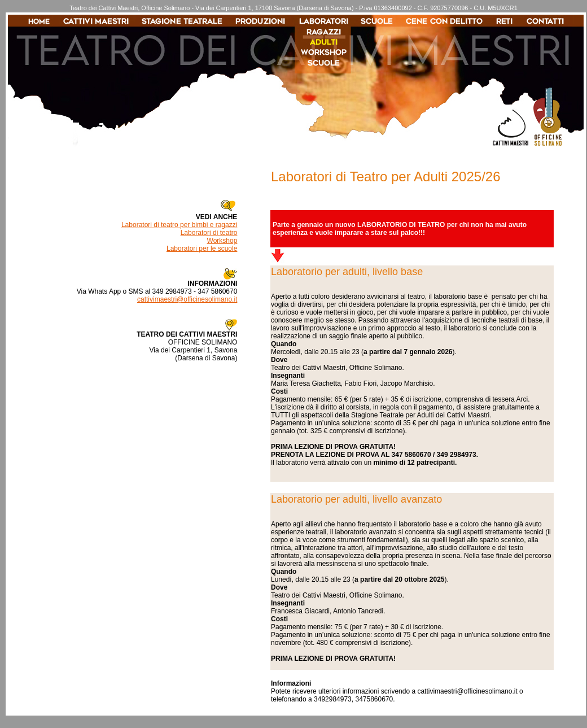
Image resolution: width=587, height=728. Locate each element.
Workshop (222, 241)
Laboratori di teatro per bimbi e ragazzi (179, 225)
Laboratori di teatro (209, 233)
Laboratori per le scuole (202, 249)
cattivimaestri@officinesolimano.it (187, 299)
